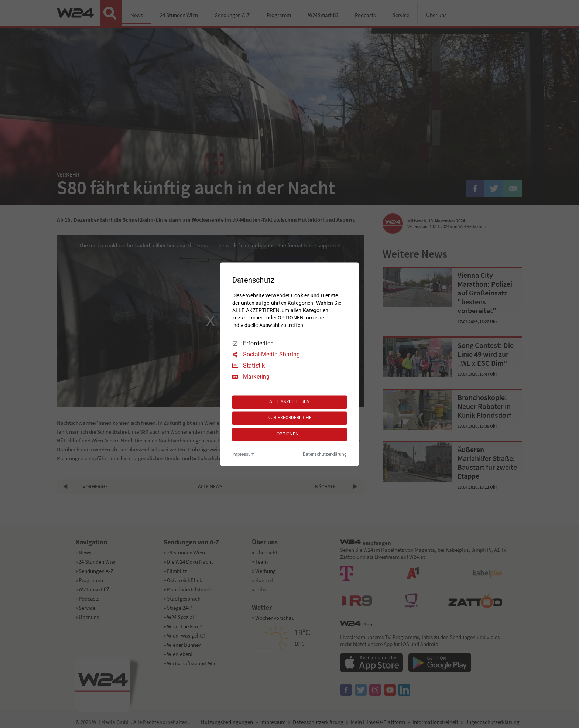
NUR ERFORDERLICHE (289, 418)
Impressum (244, 454)
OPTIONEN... (289, 434)
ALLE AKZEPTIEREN (289, 402)
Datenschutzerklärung (325, 454)
